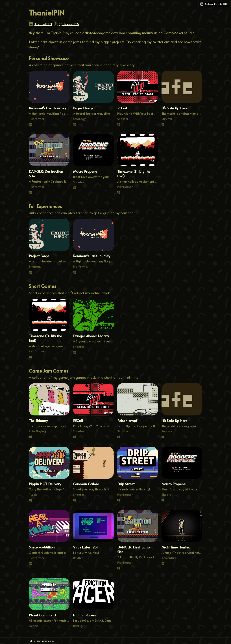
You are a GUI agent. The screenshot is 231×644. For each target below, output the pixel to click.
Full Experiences (45, 206)
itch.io (32, 641)
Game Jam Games (49, 371)
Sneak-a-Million (42, 547)
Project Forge (83, 108)
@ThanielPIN (69, 24)
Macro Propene (85, 171)
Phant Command (42, 615)
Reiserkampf (127, 421)
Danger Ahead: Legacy (91, 336)
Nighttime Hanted (176, 547)
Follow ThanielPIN (214, 4)
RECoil (122, 108)
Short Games (43, 286)
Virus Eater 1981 (85, 547)
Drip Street (126, 484)
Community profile (45, 641)
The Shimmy (38, 421)
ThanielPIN (43, 24)
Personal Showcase (49, 58)
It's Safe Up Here (174, 108)
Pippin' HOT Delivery (45, 484)
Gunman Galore (86, 484)
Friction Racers (84, 615)
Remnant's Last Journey (47, 108)
